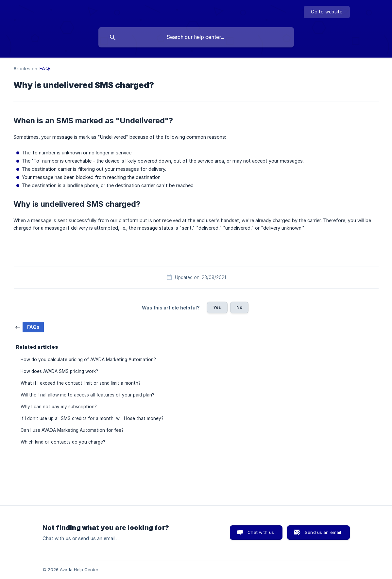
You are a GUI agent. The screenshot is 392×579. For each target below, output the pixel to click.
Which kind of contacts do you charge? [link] (63, 442)
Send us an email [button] (323, 532)
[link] (30, 327)
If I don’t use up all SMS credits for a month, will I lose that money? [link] (92, 418)
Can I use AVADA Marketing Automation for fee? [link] (72, 430)
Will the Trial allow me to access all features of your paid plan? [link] (87, 395)
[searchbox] (196, 37)
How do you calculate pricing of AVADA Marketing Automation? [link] (88, 360)
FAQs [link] (45, 69)
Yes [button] (217, 307)
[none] (327, 12)
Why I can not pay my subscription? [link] (59, 407)
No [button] (239, 307)
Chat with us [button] (261, 532)
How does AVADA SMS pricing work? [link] (59, 371)
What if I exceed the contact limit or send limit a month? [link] (81, 383)
